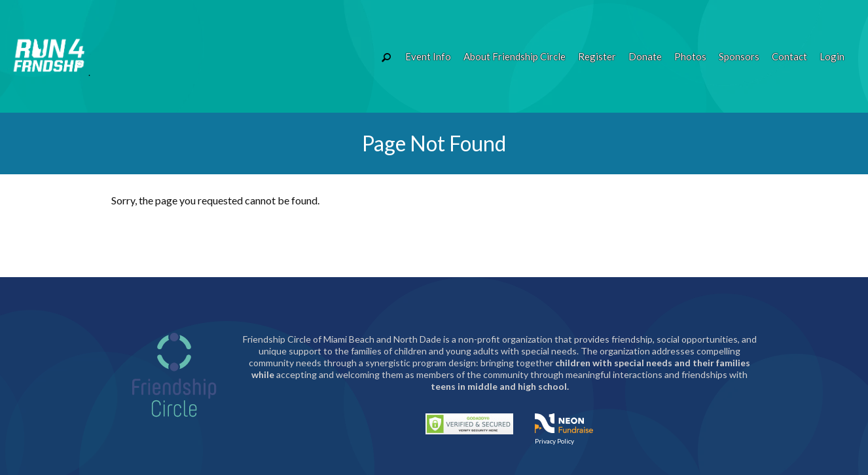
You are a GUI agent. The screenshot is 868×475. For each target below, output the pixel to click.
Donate (645, 56)
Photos (690, 56)
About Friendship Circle (515, 56)
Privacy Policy (554, 441)
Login (832, 56)
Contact (789, 56)
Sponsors (739, 56)
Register (597, 56)
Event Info (428, 56)
